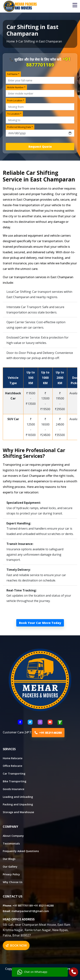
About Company (13, 836)
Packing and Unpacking (18, 804)
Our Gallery (10, 867)
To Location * (14, 114)
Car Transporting (14, 774)
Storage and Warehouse (18, 812)
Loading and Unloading (18, 797)
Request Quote (40, 147)
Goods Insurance (13, 789)
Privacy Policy (11, 874)
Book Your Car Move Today (40, 623)
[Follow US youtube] (50, 722)
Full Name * (13, 74)
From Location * (16, 101)
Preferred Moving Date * (20, 127)
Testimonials (11, 843)
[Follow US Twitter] (30, 722)
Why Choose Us (13, 882)
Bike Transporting (15, 781)
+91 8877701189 (48, 62)
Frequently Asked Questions (21, 851)
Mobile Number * (16, 87)
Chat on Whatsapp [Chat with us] (32, 972)
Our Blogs (9, 859)
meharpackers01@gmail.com (30, 911)
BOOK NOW (16, 945)
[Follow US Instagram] (40, 722)
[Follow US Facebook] (20, 722)
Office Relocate (12, 766)
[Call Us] (74, 972)
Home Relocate (13, 758)
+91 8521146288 (48, 733)
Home (11, 41)
